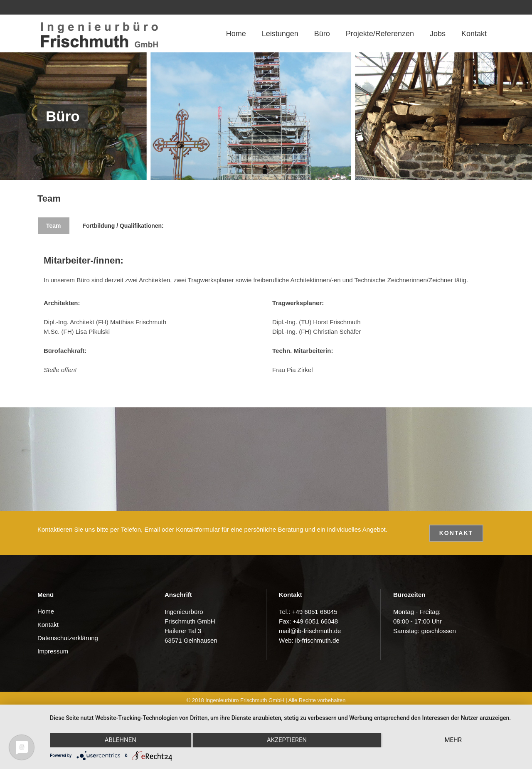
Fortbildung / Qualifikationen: (123, 226)
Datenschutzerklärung (68, 638)
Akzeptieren (287, 740)
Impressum (53, 651)
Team (54, 226)
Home (46, 611)
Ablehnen (121, 740)
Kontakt (456, 533)
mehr (453, 740)
